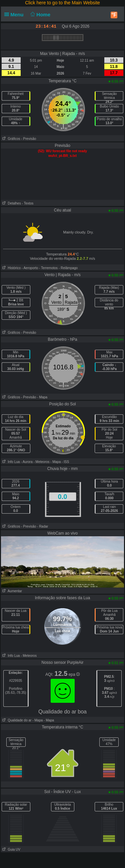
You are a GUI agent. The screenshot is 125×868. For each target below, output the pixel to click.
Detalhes (11, 203)
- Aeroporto (30, 268)
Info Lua (10, 462)
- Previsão (28, 139)
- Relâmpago (68, 268)
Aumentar (11, 591)
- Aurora (27, 462)
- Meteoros (42, 462)
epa (74, 674)
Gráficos (11, 139)
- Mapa (42, 397)
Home (40, 14)
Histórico (11, 268)
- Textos (27, 203)
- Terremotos (48, 268)
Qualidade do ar (16, 720)
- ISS (65, 462)
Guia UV (11, 850)
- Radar (42, 526)
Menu (15, 14)
